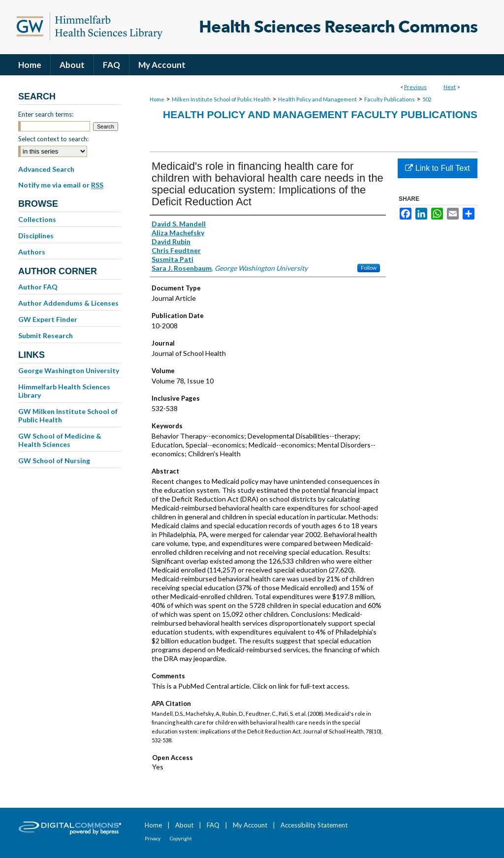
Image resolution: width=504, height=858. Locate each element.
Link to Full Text (437, 168)
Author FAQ (38, 287)
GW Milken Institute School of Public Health (68, 415)
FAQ (213, 825)
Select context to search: (53, 139)
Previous (415, 87)
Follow (369, 268)
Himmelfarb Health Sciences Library (64, 391)
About (184, 825)
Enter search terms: (46, 114)
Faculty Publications (390, 99)
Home (157, 99)
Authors (32, 252)
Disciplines (36, 236)
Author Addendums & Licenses (68, 303)
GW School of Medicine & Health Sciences (60, 440)
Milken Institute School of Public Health (221, 99)
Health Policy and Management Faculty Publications (320, 114)
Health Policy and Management (317, 99)
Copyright (181, 838)
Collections (37, 219)
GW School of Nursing (54, 461)
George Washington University (69, 370)
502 (427, 99)
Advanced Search (46, 169)
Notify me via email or (61, 185)
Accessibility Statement (314, 825)
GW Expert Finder (48, 319)
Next (450, 87)
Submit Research (46, 335)
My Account (250, 825)
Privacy (153, 838)
